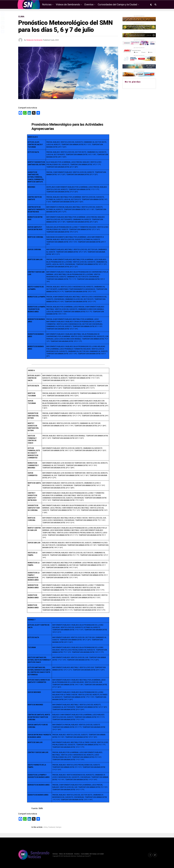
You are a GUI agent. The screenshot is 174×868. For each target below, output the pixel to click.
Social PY (88, 856)
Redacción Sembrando (35, 40)
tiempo (59, 827)
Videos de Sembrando (68, 5)
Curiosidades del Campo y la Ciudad (117, 5)
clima (45, 827)
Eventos (89, 5)
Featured (52, 827)
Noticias (47, 5)
